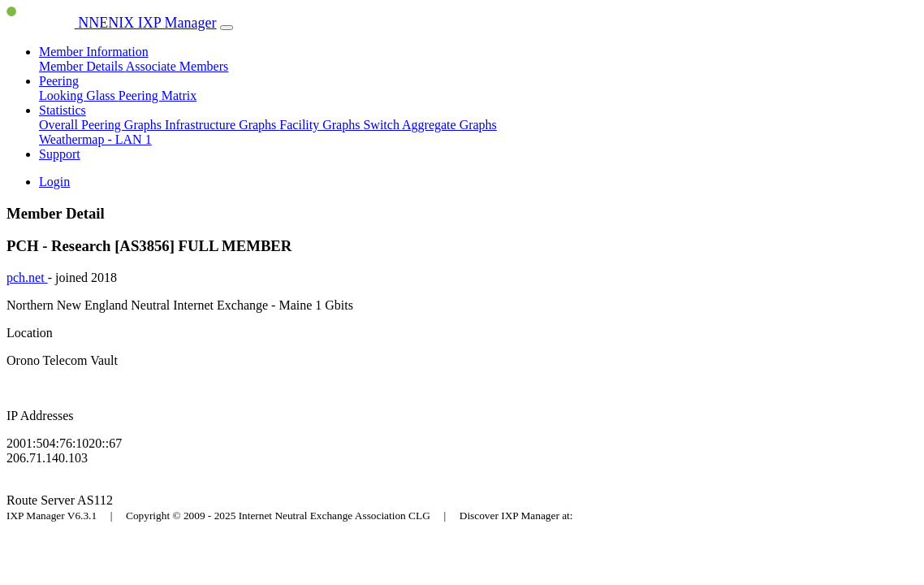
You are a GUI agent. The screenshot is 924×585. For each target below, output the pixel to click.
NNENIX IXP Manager (112, 23)
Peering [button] (59, 81)
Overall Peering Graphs (102, 125)
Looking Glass (79, 95)
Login (54, 182)
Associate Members (177, 66)
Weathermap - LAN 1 (95, 139)
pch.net (27, 277)
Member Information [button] (94, 52)
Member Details (82, 66)
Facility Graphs (321, 125)
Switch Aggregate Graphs (430, 125)
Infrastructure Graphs (222, 125)
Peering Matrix (158, 95)
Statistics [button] (63, 110)
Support (60, 154)
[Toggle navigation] (227, 28)
